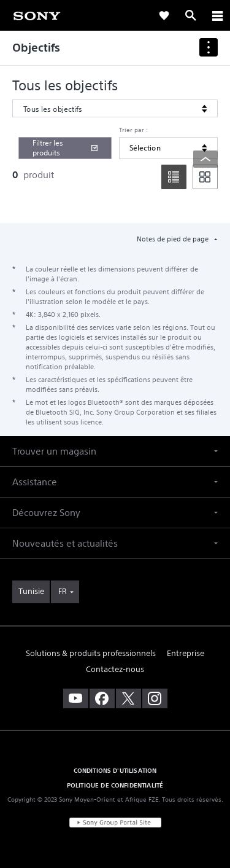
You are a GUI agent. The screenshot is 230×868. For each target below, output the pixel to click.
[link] (37, 15)
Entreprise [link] (186, 653)
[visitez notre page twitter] (128, 698)
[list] (174, 177)
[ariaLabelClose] (217, 15)
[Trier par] (168, 148)
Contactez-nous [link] (115, 669)
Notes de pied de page (174, 239)
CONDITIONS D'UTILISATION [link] (115, 770)
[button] (115, 451)
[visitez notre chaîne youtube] (76, 698)
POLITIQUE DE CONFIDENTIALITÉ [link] (115, 785)
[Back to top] (205, 159)
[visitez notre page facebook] (102, 698)
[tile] (205, 177)
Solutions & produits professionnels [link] (91, 653)
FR (62, 591)
